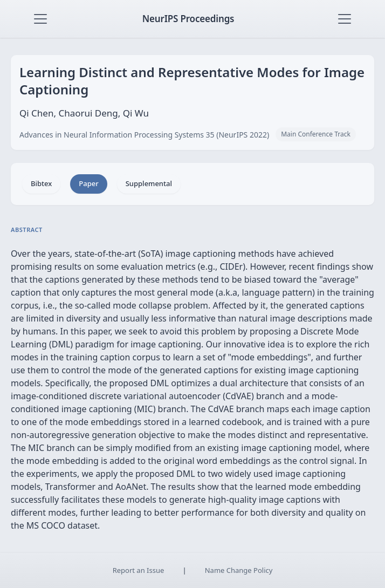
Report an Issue (139, 570)
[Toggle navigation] (40, 19)
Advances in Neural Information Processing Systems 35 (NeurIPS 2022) (144, 135)
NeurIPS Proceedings (188, 19)
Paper (88, 183)
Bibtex (41, 183)
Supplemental (149, 183)
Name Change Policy (239, 570)
